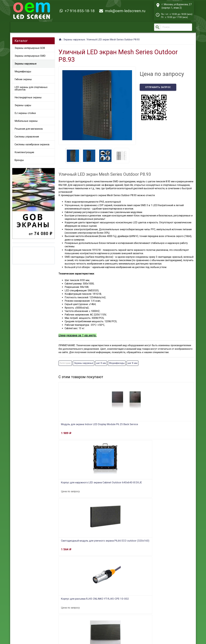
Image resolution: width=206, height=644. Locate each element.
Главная (24, 622)
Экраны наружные (26, 64)
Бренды (19, 160)
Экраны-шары (23, 105)
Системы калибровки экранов (32, 144)
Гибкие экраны (23, 79)
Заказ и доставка (46, 622)
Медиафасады (23, 71)
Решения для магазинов (29, 129)
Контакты (90, 622)
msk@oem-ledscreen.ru (122, 11)
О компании (71, 622)
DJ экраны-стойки (25, 113)
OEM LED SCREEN (34, 634)
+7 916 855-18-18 (77, 11)
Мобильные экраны (26, 121)
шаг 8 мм (105, 363)
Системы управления (27, 137)
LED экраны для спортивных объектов (31, 88)
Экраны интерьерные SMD (30, 56)
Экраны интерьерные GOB (30, 48)
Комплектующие (24, 152)
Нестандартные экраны (28, 97)
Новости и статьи (113, 622)
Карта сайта (137, 622)
